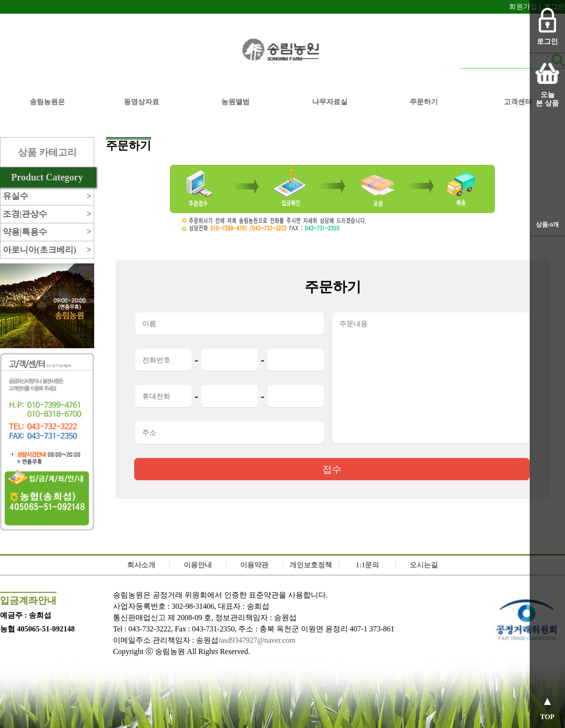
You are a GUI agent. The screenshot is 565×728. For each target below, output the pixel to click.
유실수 (47, 196)
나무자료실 (330, 102)
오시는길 (424, 565)
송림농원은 (47, 102)
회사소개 (141, 565)
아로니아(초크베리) (47, 250)
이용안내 (198, 565)
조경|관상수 (47, 214)
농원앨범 (235, 102)
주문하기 (424, 102)
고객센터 (518, 102)
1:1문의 (367, 565)
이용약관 (254, 565)
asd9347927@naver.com (258, 640)
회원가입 (523, 7)
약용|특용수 (47, 232)
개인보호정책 (311, 565)
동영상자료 (141, 102)
